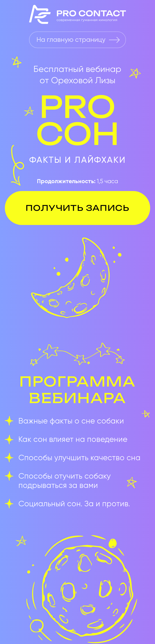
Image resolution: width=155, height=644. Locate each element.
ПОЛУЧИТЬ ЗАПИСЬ (77, 208)
